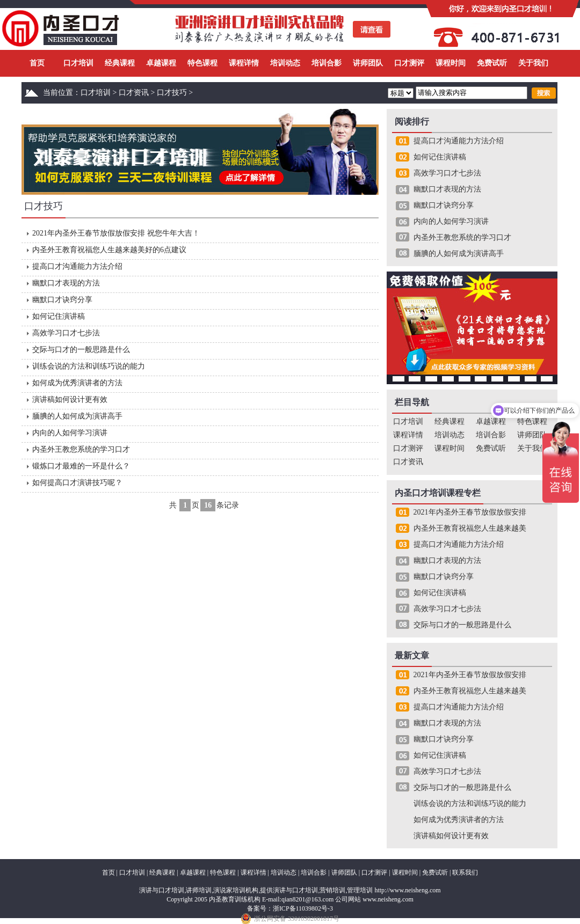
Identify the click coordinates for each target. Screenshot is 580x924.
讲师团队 (368, 63)
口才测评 (409, 63)
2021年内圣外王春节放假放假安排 (470, 512)
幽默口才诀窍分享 (62, 300)
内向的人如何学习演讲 (70, 433)
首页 (37, 63)
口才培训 (78, 63)
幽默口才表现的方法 (66, 283)
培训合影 (327, 63)
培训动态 (285, 63)
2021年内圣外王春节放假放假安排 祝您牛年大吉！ (116, 233)
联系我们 (465, 872)
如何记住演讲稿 (59, 316)
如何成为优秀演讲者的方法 (77, 383)
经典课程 (120, 63)
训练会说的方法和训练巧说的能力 (89, 366)
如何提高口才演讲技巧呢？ (77, 483)
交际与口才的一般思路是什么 (81, 350)
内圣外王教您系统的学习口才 (81, 449)
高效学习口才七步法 (66, 333)
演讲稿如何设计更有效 (70, 399)
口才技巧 (172, 93)
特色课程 (202, 63)
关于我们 (533, 63)
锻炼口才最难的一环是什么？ (81, 466)
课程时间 (451, 63)
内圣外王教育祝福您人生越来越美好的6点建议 (109, 250)
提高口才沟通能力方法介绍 (77, 266)
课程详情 (244, 63)
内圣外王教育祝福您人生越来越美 (470, 528)
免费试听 (492, 63)
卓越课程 (161, 63)
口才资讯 (134, 93)
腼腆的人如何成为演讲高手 (77, 416)
